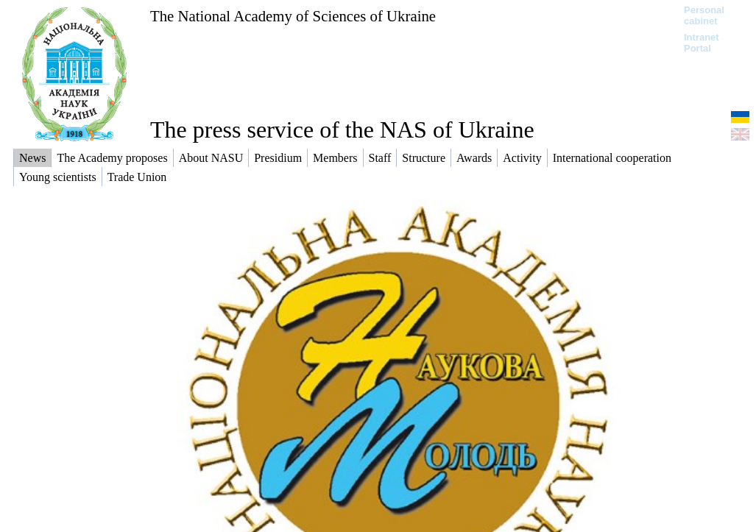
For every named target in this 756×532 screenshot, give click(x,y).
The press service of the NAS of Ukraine (342, 130)
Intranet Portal (702, 43)
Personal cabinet (704, 15)
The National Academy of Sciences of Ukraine (293, 16)
